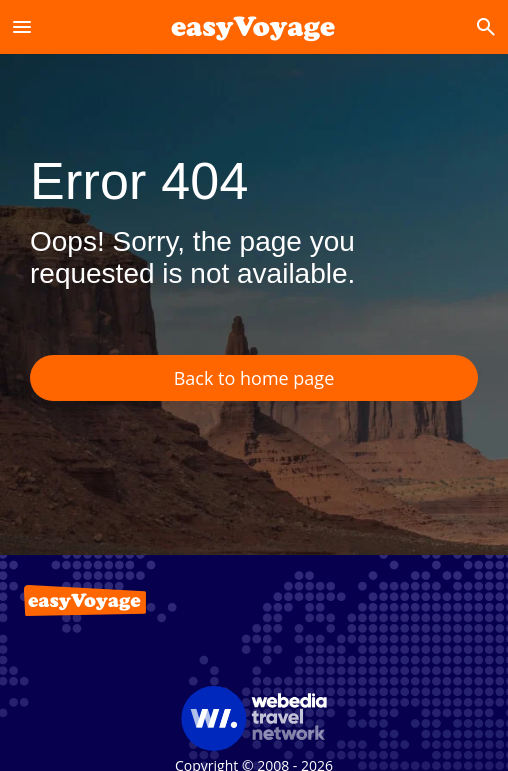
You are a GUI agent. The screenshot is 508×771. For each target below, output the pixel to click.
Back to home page (254, 378)
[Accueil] (253, 26)
